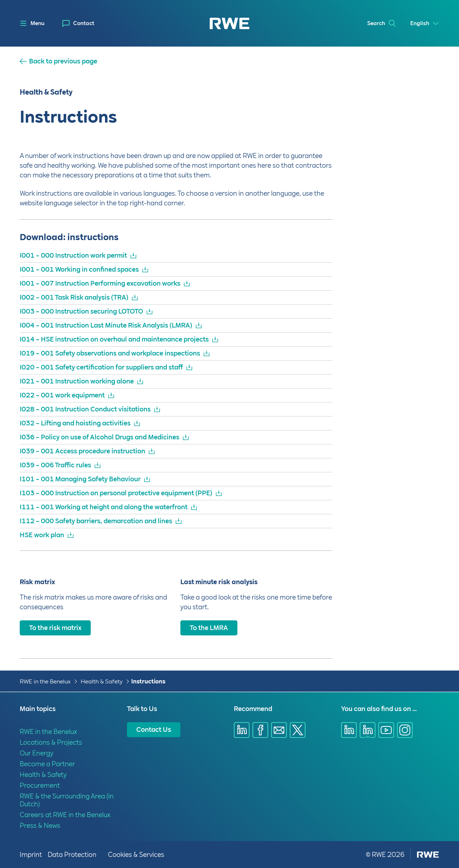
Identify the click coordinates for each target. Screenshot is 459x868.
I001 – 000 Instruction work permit (73, 255)
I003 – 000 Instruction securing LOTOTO (81, 311)
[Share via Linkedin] (242, 730)
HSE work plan (42, 535)
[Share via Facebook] (260, 730)
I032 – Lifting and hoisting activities (75, 423)
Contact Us (154, 729)
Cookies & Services (136, 855)
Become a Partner (47, 764)
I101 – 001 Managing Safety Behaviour (80, 479)
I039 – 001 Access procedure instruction (82, 451)
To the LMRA (209, 628)
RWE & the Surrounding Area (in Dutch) (67, 800)
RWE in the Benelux (45, 681)
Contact (84, 23)
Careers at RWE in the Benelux (65, 815)
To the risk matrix (55, 628)
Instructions (148, 681)
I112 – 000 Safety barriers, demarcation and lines (96, 521)
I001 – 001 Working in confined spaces (79, 269)
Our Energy (37, 753)
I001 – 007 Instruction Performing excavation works (100, 283)
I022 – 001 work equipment (62, 395)
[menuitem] (78, 23)
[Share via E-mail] (279, 730)
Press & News (40, 826)
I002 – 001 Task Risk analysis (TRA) (74, 297)
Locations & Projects (51, 742)
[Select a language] (425, 23)
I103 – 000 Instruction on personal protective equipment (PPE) (116, 493)
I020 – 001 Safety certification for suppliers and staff (101, 367)
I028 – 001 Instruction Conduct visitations (85, 409)
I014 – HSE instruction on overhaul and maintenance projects (114, 339)
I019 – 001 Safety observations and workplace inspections (110, 353)
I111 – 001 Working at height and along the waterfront (104, 507)
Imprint (31, 855)
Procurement (40, 785)
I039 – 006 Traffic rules (55, 465)
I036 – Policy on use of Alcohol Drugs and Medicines (100, 437)
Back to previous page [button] (63, 61)
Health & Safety (102, 681)
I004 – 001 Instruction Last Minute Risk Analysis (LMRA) (106, 325)
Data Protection (72, 855)
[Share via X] (298, 730)
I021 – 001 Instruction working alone (77, 381)
